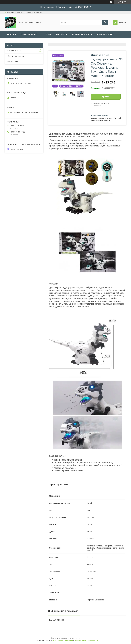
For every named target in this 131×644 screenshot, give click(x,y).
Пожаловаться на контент (63, 640)
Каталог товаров (15, 51)
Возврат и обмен (105, 34)
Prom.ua (77, 638)
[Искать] (105, 23)
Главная (11, 34)
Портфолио (13, 62)
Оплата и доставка (16, 56)
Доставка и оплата (82, 34)
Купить (106, 97)
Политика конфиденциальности (86, 640)
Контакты (61, 34)
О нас (49, 34)
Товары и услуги (29, 34)
